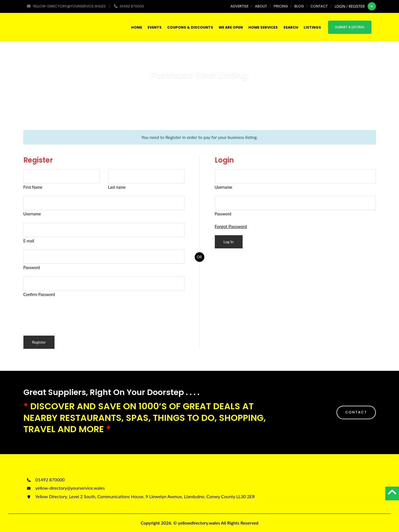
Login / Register (350, 6)
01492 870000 (45, 480)
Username (32, 214)
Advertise (239, 6)
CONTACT (356, 412)
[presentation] (65, 314)
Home (137, 27)
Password (32, 268)
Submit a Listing (350, 27)
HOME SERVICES (263, 27)
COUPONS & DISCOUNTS (190, 27)
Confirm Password (39, 294)
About (261, 6)
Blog (299, 6)
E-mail (29, 241)
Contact (319, 6)
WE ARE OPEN (231, 27)
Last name (117, 187)
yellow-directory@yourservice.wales (66, 488)
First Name (33, 187)
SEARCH (291, 27)
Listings (312, 27)
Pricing (281, 6)
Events (155, 27)
